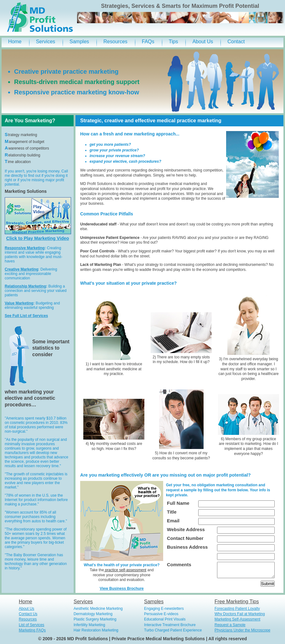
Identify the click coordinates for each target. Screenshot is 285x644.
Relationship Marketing (25, 286)
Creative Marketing (21, 269)
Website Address (186, 529)
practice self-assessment (125, 570)
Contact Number (185, 538)
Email (173, 521)
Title (172, 512)
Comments (179, 565)
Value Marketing (19, 303)
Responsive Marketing (25, 248)
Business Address (187, 547)
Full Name (178, 503)
